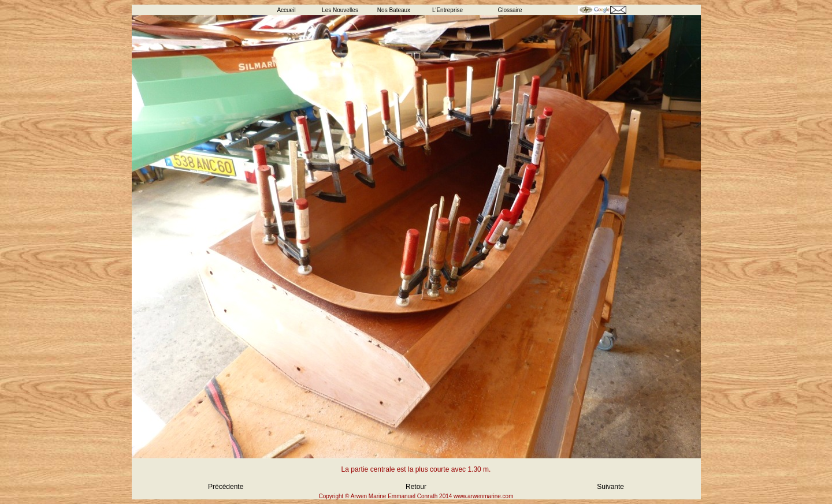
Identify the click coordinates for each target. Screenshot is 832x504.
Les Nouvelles (340, 10)
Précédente (226, 487)
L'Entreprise (447, 10)
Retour (416, 487)
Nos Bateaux (394, 10)
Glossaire (510, 10)
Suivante (610, 487)
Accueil (286, 10)
